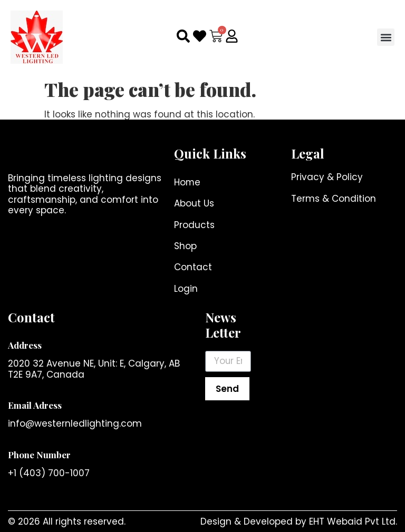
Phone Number (39, 455)
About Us (194, 204)
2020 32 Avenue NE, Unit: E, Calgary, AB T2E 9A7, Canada (94, 369)
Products (194, 225)
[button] (386, 37)
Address (25, 345)
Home (187, 182)
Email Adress (35, 406)
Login (186, 289)
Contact (193, 268)
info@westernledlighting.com (75, 424)
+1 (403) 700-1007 (49, 474)
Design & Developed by (255, 521)
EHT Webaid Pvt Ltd (352, 521)
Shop (185, 246)
